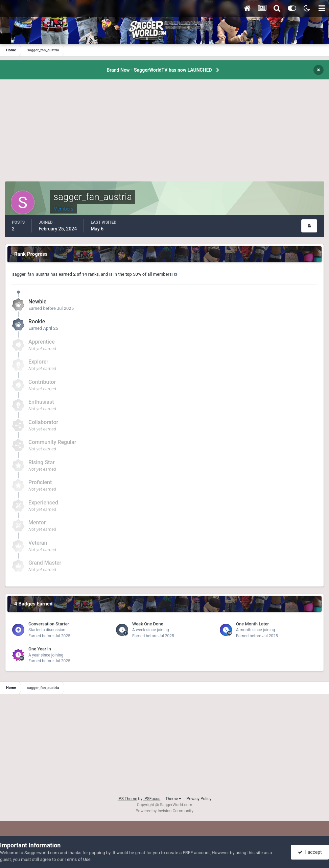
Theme (173, 799)
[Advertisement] (165, 134)
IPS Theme (127, 799)
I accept (310, 852)
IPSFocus (152, 799)
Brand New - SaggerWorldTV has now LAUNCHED (159, 70)
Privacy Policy (199, 799)
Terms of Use (78, 859)
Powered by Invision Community (164, 811)
